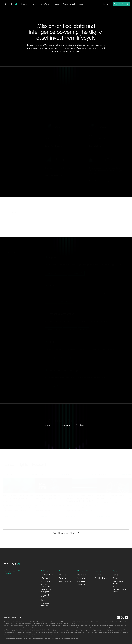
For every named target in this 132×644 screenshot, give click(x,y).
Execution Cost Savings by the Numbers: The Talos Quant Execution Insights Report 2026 (80, 497)
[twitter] (123, 617)
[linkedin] (118, 617)
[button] (25, 4)
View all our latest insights (65, 533)
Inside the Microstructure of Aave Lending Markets (112, 495)
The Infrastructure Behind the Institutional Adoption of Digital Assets (49, 497)
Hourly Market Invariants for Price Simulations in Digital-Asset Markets (18, 497)
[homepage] (12, 564)
